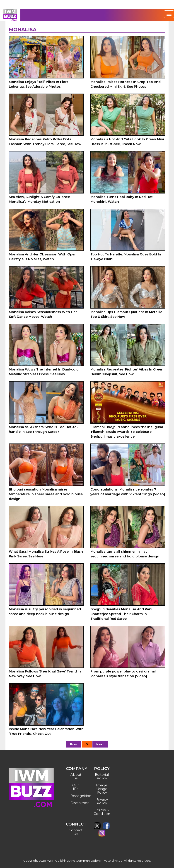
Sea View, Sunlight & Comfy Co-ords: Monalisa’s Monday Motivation (39, 199)
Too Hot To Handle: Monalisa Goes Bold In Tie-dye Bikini (126, 257)
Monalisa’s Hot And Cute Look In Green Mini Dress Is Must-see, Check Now (127, 142)
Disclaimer (76, 803)
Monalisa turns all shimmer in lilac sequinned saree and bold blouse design (125, 554)
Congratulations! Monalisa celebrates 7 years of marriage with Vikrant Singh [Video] (128, 492)
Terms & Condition (102, 812)
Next (100, 744)
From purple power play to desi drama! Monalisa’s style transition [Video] (123, 674)
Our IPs (76, 787)
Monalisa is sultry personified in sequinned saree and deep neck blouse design (45, 612)
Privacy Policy (102, 801)
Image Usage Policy (102, 789)
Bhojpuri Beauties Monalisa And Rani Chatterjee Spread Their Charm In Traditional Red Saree (121, 614)
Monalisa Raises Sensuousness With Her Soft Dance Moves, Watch (43, 314)
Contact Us (76, 832)
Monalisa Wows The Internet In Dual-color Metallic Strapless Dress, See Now (44, 372)
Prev (74, 744)
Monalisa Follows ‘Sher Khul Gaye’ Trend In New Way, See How (45, 674)
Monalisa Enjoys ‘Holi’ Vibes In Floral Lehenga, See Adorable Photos (39, 84)
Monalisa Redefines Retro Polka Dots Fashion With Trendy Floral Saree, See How (45, 142)
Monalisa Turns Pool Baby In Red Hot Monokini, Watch (122, 199)
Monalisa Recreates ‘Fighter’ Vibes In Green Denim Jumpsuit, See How (127, 372)
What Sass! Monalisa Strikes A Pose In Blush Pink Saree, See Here (46, 554)
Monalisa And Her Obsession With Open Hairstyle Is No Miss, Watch (43, 257)
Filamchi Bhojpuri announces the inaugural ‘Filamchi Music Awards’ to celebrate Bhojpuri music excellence (127, 432)
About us (76, 776)
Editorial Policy (102, 776)
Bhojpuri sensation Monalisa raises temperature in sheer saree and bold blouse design (46, 494)
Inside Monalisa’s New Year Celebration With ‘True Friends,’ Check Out (46, 731)
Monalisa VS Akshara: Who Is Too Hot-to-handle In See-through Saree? (43, 429)
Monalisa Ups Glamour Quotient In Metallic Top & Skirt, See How (126, 314)
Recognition (76, 796)
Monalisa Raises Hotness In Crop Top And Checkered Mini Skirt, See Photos (126, 84)
